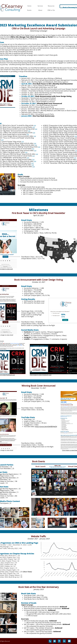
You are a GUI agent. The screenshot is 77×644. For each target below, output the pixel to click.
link (35, 125)
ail (12, 335)
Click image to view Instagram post (41, 375)
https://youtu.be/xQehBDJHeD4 (46, 427)
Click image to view (68, 450)
